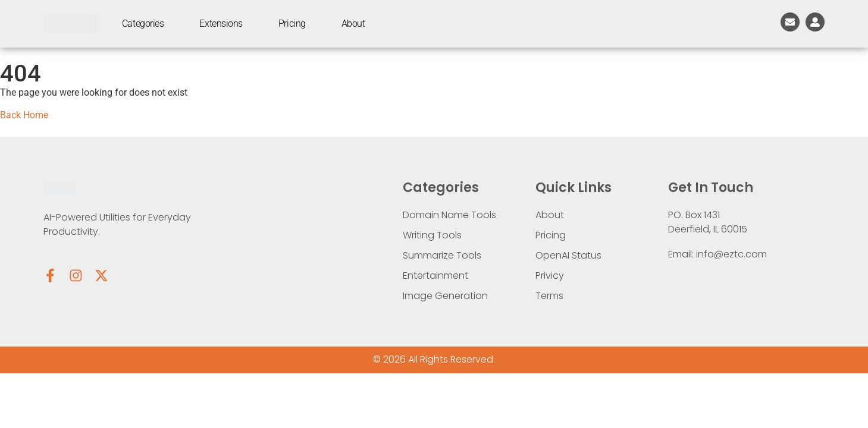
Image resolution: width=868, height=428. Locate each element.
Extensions (221, 23)
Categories (143, 23)
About (353, 23)
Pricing (292, 23)
